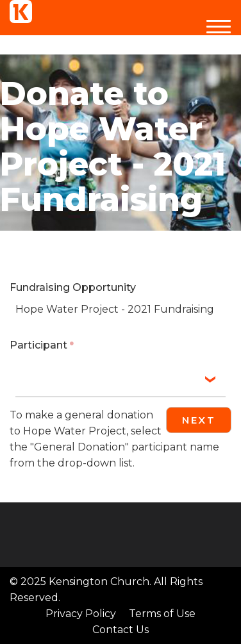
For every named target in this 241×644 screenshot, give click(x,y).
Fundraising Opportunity (73, 287)
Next (199, 420)
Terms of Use (162, 614)
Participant (38, 345)
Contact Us (120, 630)
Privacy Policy (81, 614)
